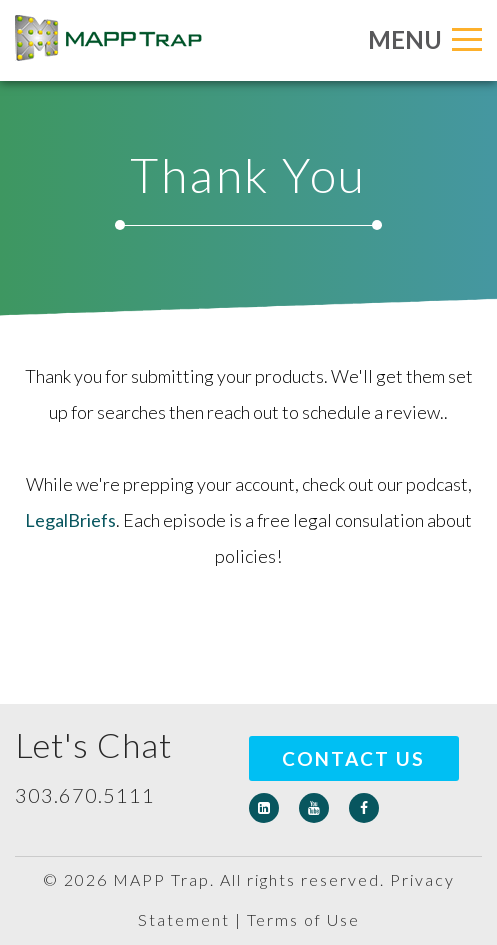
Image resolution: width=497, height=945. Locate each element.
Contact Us (353, 758)
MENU (425, 39)
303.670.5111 (85, 795)
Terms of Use (303, 919)
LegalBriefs (70, 520)
